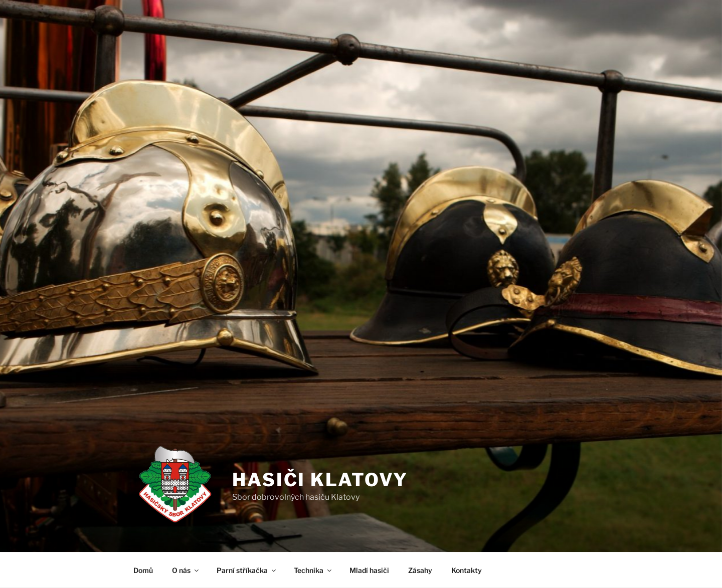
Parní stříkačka (247, 570)
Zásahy (420, 570)
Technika (313, 570)
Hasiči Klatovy (320, 480)
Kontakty (467, 570)
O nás (186, 570)
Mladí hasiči (369, 570)
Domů (143, 570)
